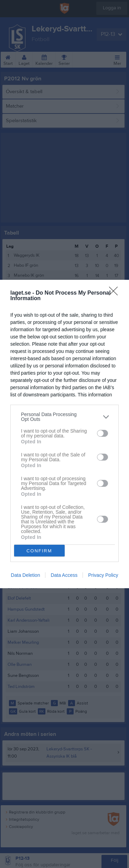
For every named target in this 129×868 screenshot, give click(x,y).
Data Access (64, 575)
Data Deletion (26, 575)
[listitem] (64, 417)
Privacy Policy (103, 575)
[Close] (116, 293)
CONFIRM (39, 551)
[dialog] (64, 434)
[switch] (103, 433)
